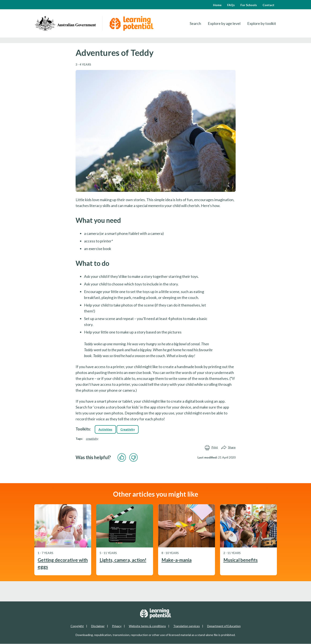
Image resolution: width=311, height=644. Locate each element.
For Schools (249, 5)
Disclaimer (98, 626)
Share (228, 447)
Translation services (187, 626)
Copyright (77, 626)
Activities (105, 429)
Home (217, 5)
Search (195, 23)
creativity (92, 439)
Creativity (128, 429)
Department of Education (224, 626)
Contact (268, 5)
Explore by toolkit (262, 23)
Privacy (117, 626)
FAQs (231, 5)
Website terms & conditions (147, 626)
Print (211, 447)
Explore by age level (224, 23)
